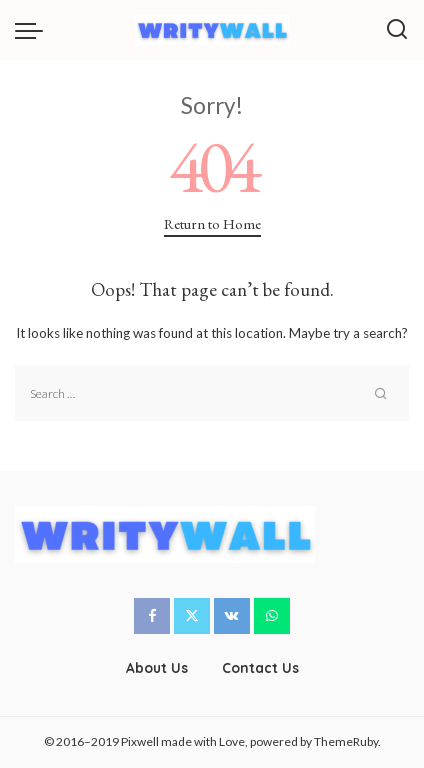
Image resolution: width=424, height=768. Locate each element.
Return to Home (212, 223)
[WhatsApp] (272, 616)
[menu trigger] (34, 30)
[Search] (397, 30)
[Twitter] (192, 616)
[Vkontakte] (232, 616)
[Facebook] (152, 616)
